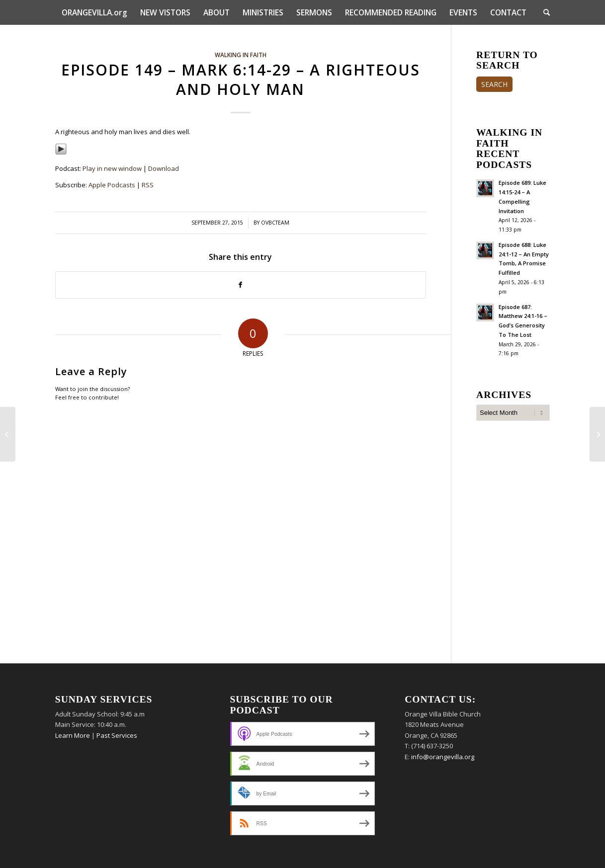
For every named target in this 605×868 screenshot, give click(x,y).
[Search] (543, 12)
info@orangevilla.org (443, 757)
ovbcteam (275, 223)
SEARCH (494, 84)
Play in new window (112, 168)
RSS (148, 185)
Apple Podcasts (112, 185)
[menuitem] (94, 12)
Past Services (117, 735)
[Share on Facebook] (241, 285)
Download (164, 168)
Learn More (73, 735)
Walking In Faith (241, 55)
